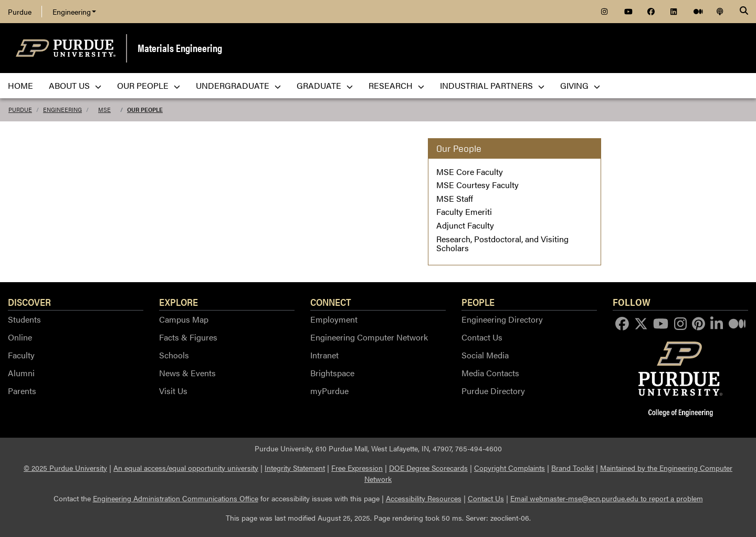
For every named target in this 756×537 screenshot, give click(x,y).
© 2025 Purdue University (65, 468)
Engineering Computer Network (369, 337)
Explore (178, 302)
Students (24, 319)
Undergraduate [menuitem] (238, 85)
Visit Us (173, 391)
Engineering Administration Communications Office (176, 498)
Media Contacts (490, 373)
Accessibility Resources (424, 498)
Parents (22, 391)
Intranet (324, 355)
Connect (331, 302)
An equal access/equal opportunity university (186, 468)
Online (20, 337)
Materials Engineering (180, 48)
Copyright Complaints (510, 468)
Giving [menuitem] (580, 85)
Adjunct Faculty (465, 225)
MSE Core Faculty (470, 172)
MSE (104, 110)
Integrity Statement (295, 468)
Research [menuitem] (396, 85)
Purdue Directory (493, 391)
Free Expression (357, 468)
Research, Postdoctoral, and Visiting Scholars (502, 244)
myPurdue (329, 391)
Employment (334, 319)
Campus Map (184, 319)
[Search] (744, 12)
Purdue (20, 12)
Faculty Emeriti (464, 211)
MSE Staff (455, 198)
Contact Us (482, 337)
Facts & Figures (188, 337)
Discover (29, 302)
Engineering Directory (502, 319)
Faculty (21, 355)
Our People (145, 110)
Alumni (21, 373)
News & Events (187, 373)
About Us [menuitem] (75, 85)
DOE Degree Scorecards (428, 468)
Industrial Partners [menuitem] (492, 85)
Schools (174, 355)
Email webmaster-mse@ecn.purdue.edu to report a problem (607, 498)
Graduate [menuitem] (325, 85)
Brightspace (332, 373)
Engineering (74, 12)
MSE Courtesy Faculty (477, 185)
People (478, 302)
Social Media (485, 355)
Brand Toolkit (573, 468)
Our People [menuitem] (149, 85)
